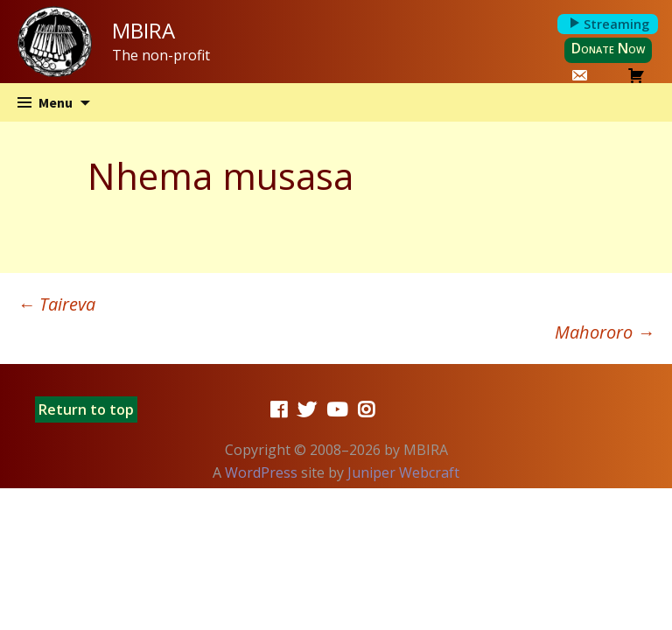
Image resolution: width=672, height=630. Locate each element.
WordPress (261, 472)
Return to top (86, 409)
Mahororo (605, 332)
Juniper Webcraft (403, 472)
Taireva (56, 304)
